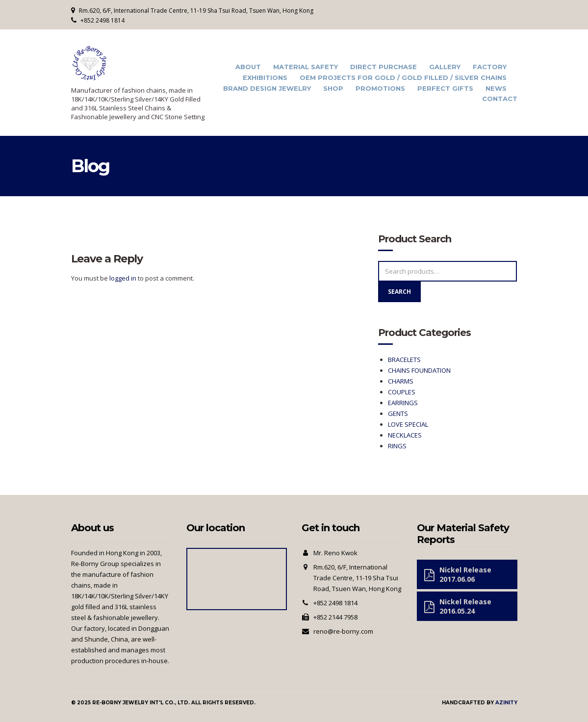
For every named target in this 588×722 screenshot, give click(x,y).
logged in (123, 278)
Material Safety (306, 67)
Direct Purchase (383, 67)
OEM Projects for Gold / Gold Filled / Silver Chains (403, 78)
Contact (500, 99)
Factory (490, 67)
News (496, 89)
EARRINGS (403, 403)
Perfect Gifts (445, 89)
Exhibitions (265, 78)
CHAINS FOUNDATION (419, 370)
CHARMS (401, 381)
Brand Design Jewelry (267, 89)
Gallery (445, 67)
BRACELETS (404, 360)
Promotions (380, 89)
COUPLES (402, 392)
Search (399, 292)
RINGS (397, 446)
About (248, 67)
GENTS (398, 413)
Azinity (506, 703)
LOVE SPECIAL (408, 424)
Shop (333, 89)
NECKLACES (405, 435)
